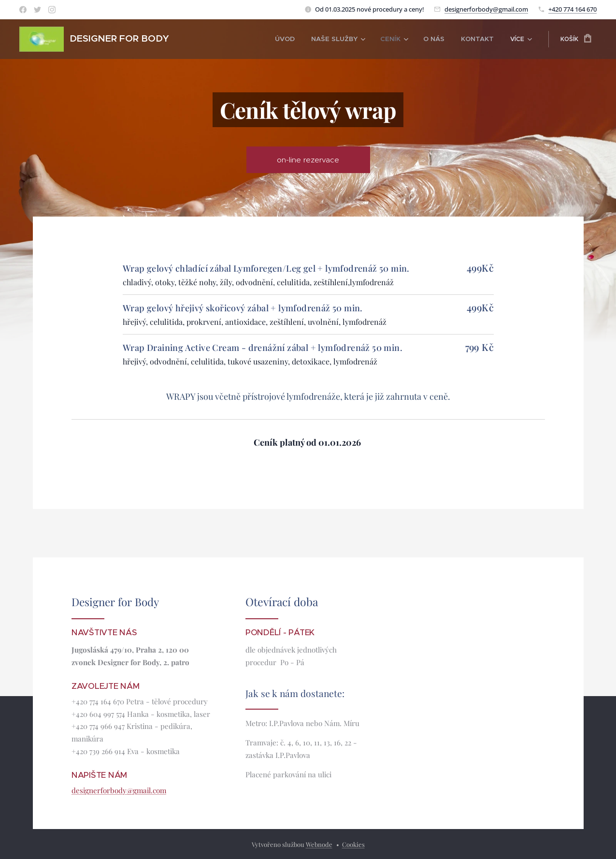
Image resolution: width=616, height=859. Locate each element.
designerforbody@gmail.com (486, 9)
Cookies (353, 844)
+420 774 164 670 (573, 9)
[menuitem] (214, 39)
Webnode (319, 844)
